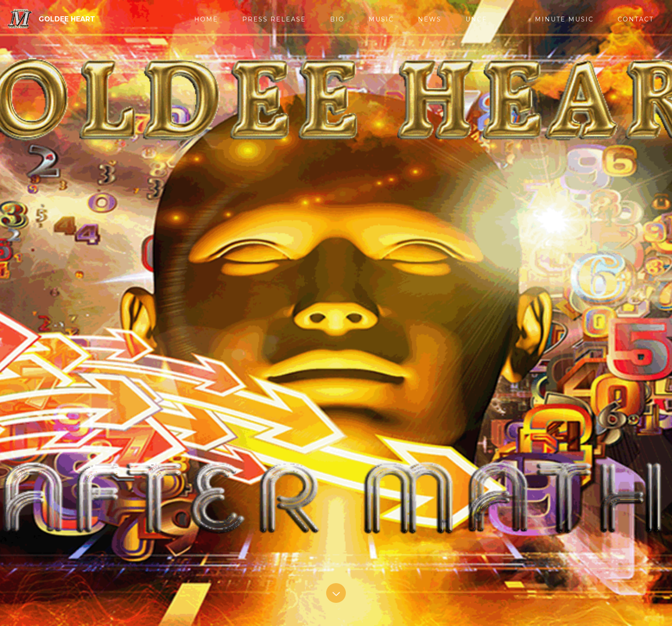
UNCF (476, 19)
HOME (206, 19)
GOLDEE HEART (67, 19)
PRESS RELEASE (274, 19)
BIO (337, 19)
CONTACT (636, 19)
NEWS (430, 19)
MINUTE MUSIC (564, 19)
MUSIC (381, 19)
